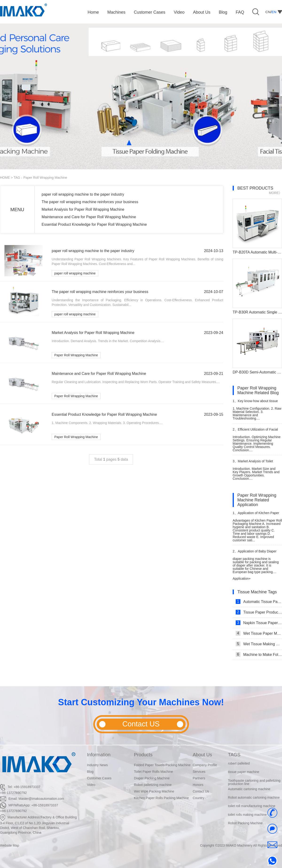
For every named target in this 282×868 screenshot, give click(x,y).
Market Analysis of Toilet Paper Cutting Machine (253, 463)
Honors (198, 785)
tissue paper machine (244, 772)
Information (99, 755)
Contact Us (201, 791)
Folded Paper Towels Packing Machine (162, 765)
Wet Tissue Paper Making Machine (259, 633)
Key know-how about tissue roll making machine (255, 403)
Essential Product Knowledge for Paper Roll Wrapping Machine (94, 224)
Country (198, 798)
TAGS (234, 755)
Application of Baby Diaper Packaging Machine (255, 553)
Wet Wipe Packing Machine (154, 791)
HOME (5, 178)
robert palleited (239, 763)
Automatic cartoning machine (249, 789)
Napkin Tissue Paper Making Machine (259, 623)
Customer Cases (99, 778)
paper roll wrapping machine (75, 273)
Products (143, 755)
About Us (202, 755)
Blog (90, 772)
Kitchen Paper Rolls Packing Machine (161, 798)
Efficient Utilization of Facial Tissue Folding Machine (255, 431)
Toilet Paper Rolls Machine (153, 772)
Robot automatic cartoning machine (254, 797)
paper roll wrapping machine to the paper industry (83, 194)
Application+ (242, 579)
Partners (199, 778)
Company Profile (205, 765)
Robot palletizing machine (153, 785)
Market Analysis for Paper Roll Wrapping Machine (83, 209)
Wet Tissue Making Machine (259, 644)
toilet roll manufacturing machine (252, 806)
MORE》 (275, 193)
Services (199, 772)
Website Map (10, 845)
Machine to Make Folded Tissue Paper (259, 654)
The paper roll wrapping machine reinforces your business (90, 202)
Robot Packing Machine (245, 823)
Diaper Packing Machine (152, 778)
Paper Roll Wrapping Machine (76, 355)
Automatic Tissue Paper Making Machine (259, 602)
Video (91, 785)
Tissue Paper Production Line (259, 612)
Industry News (97, 765)
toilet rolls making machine (247, 815)
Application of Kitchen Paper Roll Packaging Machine (256, 515)
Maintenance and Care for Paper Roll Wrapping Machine (89, 217)
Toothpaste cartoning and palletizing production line (254, 782)
